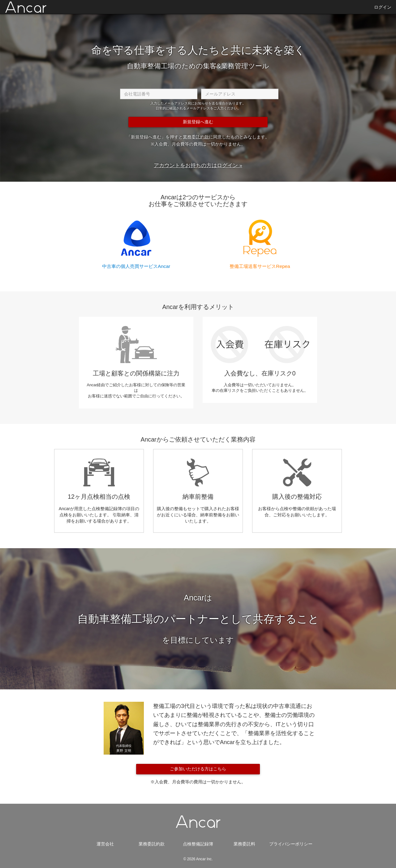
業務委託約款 (196, 137)
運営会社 (105, 844)
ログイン (383, 7)
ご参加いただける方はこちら (198, 769)
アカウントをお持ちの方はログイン (196, 165)
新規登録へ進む (198, 122)
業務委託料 (244, 844)
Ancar (26, 8)
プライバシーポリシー (291, 844)
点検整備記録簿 (198, 844)
